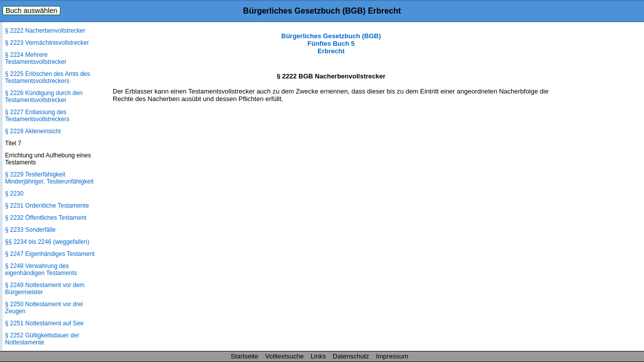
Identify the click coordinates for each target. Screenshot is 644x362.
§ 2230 (14, 194)
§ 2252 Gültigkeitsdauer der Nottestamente (42, 339)
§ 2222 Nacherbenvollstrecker (45, 31)
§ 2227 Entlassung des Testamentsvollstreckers (37, 116)
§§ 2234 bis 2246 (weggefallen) (47, 242)
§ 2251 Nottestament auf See (44, 323)
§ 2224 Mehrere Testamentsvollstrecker (36, 58)
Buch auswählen (31, 11)
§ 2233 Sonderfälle (30, 230)
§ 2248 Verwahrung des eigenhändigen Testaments (41, 269)
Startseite (245, 356)
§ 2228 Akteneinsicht (33, 131)
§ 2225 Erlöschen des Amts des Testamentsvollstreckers (48, 77)
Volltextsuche (285, 356)
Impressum (392, 356)
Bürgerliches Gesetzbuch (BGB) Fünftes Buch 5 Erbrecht (331, 43)
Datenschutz (351, 356)
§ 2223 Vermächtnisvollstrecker (47, 43)
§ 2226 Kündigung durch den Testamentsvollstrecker (44, 97)
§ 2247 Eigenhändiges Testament (50, 254)
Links (318, 356)
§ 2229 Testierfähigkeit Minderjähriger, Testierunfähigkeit (49, 178)
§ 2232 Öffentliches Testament (46, 218)
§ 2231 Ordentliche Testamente (47, 206)
